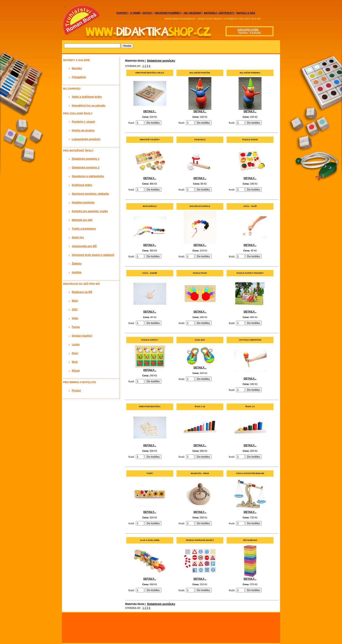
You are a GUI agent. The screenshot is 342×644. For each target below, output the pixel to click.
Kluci (75, 353)
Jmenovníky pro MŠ (84, 246)
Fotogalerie (79, 77)
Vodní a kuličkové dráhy (87, 97)
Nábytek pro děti (82, 220)
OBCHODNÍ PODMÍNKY (168, 13)
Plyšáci (76, 391)
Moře (75, 301)
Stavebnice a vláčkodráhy (88, 176)
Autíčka (77, 272)
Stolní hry (78, 237)
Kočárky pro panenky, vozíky (90, 211)
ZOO (75, 310)
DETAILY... (150, 111)
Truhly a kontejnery (84, 229)
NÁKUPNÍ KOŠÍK (248, 30)
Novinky (77, 68)
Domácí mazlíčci (82, 336)
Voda (75, 318)
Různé (76, 371)
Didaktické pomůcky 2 (86, 168)
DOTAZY (147, 13)
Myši (75, 362)
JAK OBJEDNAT (192, 13)
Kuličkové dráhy (82, 185)
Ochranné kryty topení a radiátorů (93, 255)
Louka (76, 345)
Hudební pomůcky (83, 203)
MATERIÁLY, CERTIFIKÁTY (219, 13)
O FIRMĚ (135, 13)
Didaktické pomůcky (161, 61)
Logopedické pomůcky (86, 139)
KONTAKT (122, 13)
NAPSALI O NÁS (246, 13)
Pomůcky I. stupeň (83, 122)
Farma (76, 327)
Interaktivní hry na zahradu (89, 106)
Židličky (77, 264)
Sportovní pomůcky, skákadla (90, 194)
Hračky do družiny (83, 130)
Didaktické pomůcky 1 (86, 159)
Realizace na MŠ (82, 292)
